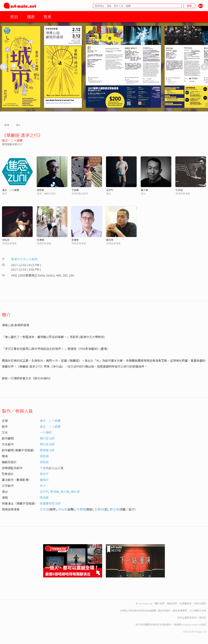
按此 (204, 617)
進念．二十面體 (12, 140)
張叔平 (44, 474)
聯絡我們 (172, 603)
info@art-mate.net (191, 624)
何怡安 (6, 240)
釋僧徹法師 (47, 450)
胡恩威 (40, 190)
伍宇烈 (110, 190)
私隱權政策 (185, 603)
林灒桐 (40, 240)
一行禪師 (46, 432)
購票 (31, 17)
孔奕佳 (179, 190)
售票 (47, 17)
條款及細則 (200, 603)
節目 (14, 17)
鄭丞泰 (110, 240)
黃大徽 (144, 190)
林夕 (43, 486)
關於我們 (160, 603)
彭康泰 (75, 240)
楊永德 (75, 492)
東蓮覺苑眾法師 (50, 503)
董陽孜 (44, 480)
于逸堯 (75, 190)
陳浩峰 (55, 492)
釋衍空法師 (47, 438)
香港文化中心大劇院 (24, 259)
